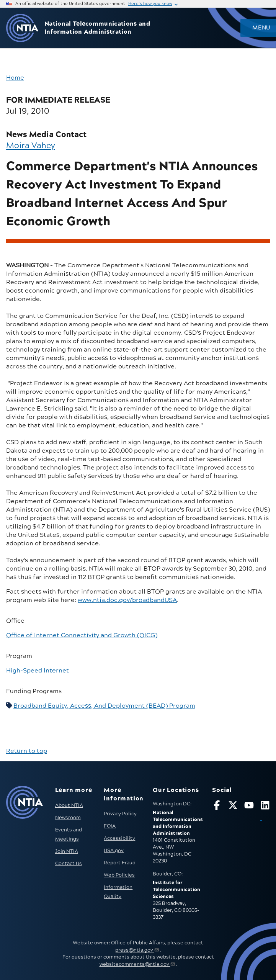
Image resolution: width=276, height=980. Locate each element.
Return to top (27, 751)
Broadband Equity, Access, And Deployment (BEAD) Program (104, 706)
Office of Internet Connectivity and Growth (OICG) (82, 635)
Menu (261, 28)
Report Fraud (120, 863)
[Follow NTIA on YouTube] (249, 807)
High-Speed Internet (38, 671)
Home (15, 78)
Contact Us (69, 864)
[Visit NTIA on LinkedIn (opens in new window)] (265, 812)
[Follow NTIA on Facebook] (217, 807)
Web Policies (119, 875)
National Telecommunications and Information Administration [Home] (97, 28)
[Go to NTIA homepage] (22, 28)
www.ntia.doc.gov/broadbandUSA (127, 600)
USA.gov (114, 851)
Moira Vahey (31, 146)
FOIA (110, 826)
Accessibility (119, 838)
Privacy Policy (120, 814)
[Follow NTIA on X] (233, 807)
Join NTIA (67, 851)
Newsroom (68, 818)
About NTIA (69, 805)
